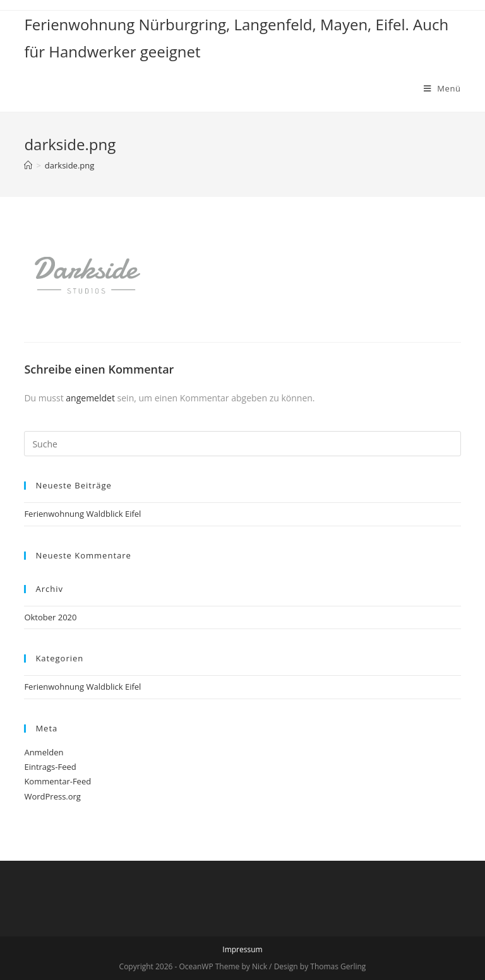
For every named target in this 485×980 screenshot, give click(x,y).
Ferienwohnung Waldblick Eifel (82, 514)
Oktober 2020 (50, 617)
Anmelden (44, 752)
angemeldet (90, 398)
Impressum (242, 949)
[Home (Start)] (28, 165)
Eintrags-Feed (50, 767)
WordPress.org (52, 796)
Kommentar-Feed (57, 781)
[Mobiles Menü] (442, 88)
